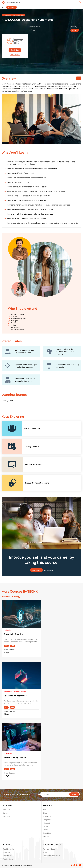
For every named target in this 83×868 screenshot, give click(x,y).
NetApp (46, 826)
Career (6, 813)
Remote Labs (8, 856)
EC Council (47, 816)
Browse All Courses (11, 597)
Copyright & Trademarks (51, 856)
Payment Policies (49, 849)
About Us (6, 810)
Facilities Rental (9, 849)
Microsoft (46, 823)
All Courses (12, 7)
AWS (45, 810)
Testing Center (8, 859)
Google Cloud (48, 820)
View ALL (46, 836)
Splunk (45, 830)
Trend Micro (47, 833)
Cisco (45, 813)
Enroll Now (15, 50)
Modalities (7, 852)
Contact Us (7, 816)
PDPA (45, 852)
